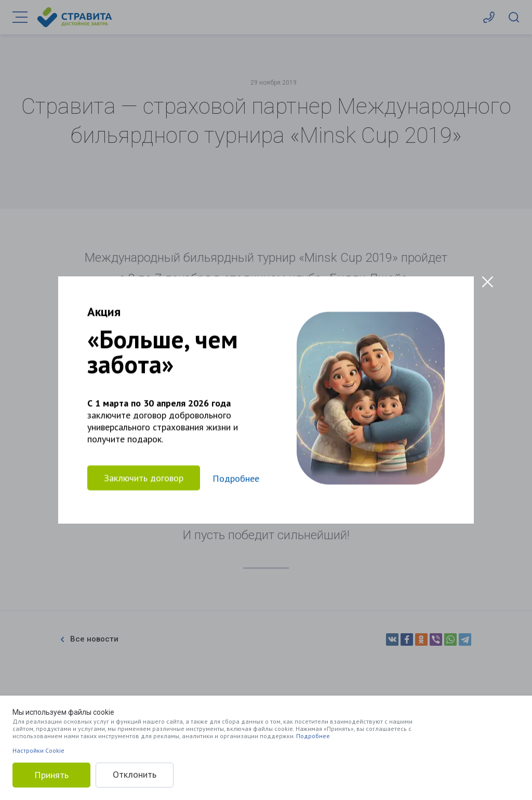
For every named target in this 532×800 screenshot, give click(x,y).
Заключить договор (144, 478)
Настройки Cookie (38, 750)
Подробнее (313, 736)
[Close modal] (488, 282)
